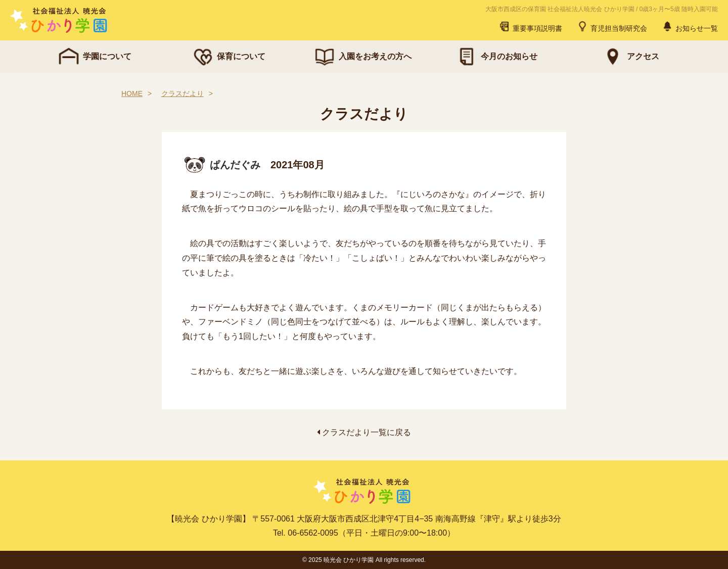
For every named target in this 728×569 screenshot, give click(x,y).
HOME (132, 93)
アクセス (630, 57)
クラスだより (183, 93)
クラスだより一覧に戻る (364, 432)
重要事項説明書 (530, 26)
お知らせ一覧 (690, 26)
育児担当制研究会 (612, 26)
